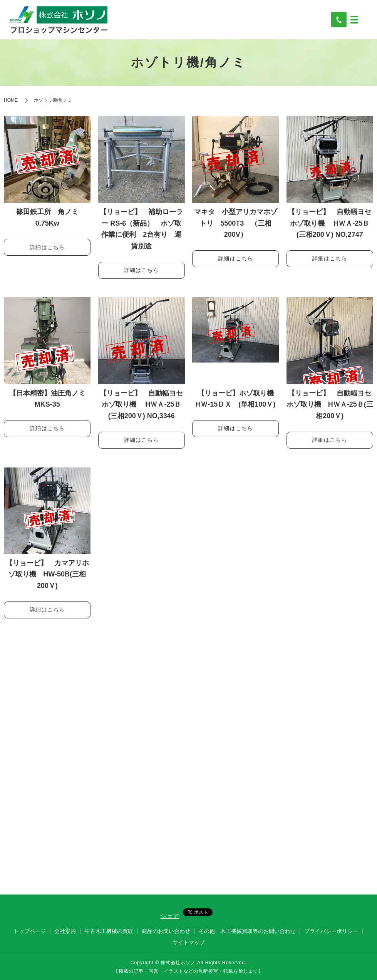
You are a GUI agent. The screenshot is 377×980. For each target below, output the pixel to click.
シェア (170, 916)
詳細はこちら (47, 247)
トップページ (30, 931)
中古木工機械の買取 (109, 931)
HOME (11, 100)
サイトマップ (189, 942)
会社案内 (65, 931)
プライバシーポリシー (331, 931)
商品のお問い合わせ (166, 931)
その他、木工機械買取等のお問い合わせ (247, 931)
